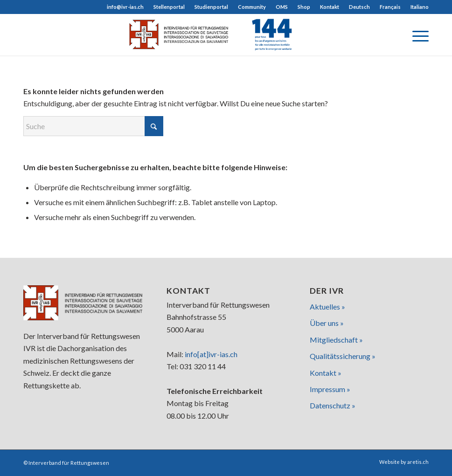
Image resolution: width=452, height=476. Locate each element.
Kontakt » (326, 373)
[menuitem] (125, 7)
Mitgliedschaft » (336, 340)
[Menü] (416, 34)
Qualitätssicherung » (343, 356)
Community (252, 7)
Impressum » (330, 389)
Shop (304, 7)
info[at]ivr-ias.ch (211, 354)
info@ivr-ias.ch (125, 7)
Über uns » (327, 323)
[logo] (226, 34)
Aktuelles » (327, 307)
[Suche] (93, 126)
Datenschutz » (333, 405)
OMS (282, 7)
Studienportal (211, 7)
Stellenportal (169, 7)
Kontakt (330, 7)
